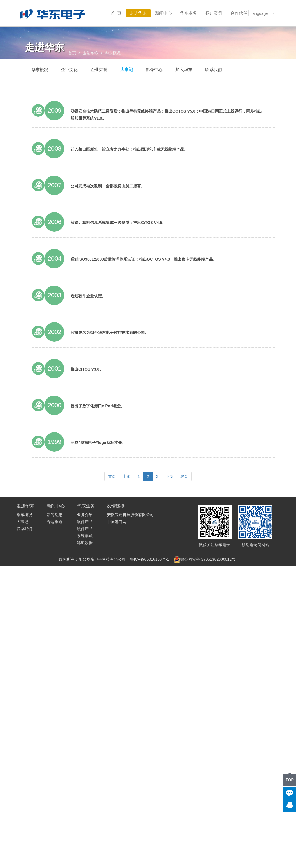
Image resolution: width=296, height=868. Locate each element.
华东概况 (40, 70)
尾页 (184, 476)
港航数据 (85, 543)
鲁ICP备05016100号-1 (150, 559)
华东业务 (189, 13)
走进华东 (138, 13)
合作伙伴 (239, 13)
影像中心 (154, 70)
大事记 (127, 70)
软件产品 (85, 522)
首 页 (116, 13)
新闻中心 (163, 13)
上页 (127, 476)
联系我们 (213, 70)
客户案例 (214, 13)
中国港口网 (117, 522)
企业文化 (69, 70)
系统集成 (85, 536)
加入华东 (184, 70)
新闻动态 (55, 515)
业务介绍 (85, 515)
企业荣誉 (99, 70)
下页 (169, 476)
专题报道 (55, 522)
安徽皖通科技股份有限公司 (130, 515)
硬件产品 (85, 529)
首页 (72, 53)
